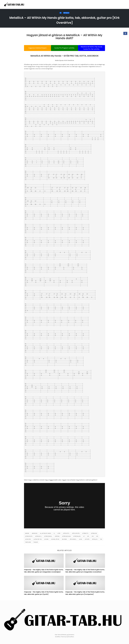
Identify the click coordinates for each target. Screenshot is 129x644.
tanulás (36, 543)
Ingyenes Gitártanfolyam (36, 48)
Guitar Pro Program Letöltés (64, 48)
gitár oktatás (76, 534)
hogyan (46, 540)
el (54, 534)
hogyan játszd (55, 540)
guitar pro (28, 540)
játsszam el (73, 540)
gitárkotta (85, 534)
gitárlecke (94, 534)
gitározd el (38, 537)
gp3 (88, 537)
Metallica (66, 13)
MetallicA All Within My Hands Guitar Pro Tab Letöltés (93, 48)
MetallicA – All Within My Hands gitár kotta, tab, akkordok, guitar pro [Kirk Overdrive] (65, 20)
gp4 (93, 537)
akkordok (35, 534)
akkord (27, 534)
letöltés (87, 540)
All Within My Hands (46, 534)
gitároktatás (29, 537)
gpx (97, 537)
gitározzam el (48, 537)
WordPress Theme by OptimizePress (65, 637)
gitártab (57, 537)
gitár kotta (66, 534)
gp (84, 537)
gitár (59, 534)
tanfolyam (28, 543)
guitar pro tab (38, 540)
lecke (81, 540)
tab (101, 540)
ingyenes (64, 540)
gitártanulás (77, 537)
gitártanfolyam (66, 537)
